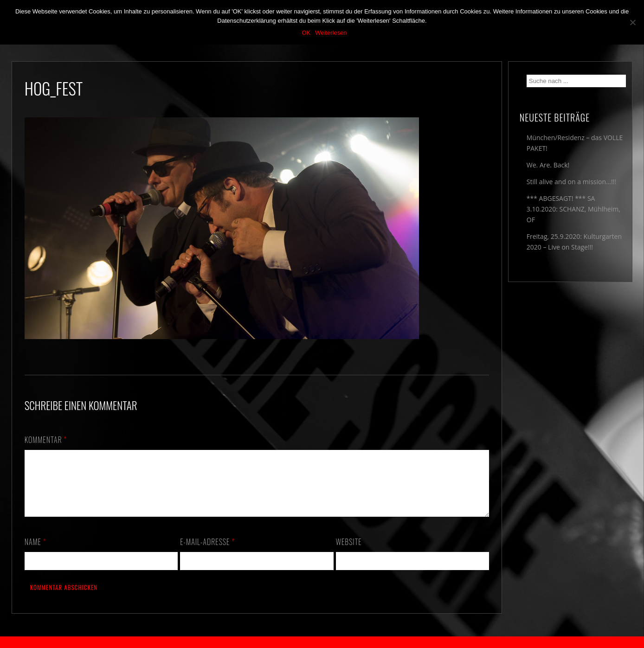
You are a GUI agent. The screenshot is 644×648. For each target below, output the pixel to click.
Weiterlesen (331, 33)
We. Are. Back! (548, 165)
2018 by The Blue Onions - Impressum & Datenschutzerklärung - (322, 642)
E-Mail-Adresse (207, 553)
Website (349, 553)
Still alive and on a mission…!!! (571, 182)
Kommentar (46, 440)
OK (306, 33)
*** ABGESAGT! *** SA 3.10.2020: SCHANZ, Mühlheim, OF (573, 209)
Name (35, 553)
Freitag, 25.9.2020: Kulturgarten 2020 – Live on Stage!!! (574, 242)
